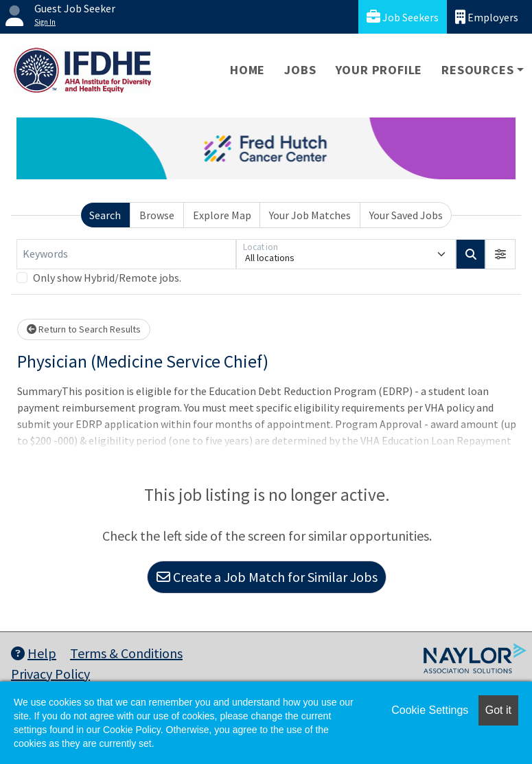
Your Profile (379, 70)
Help (34, 653)
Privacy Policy (50, 674)
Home (247, 70)
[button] (500, 254)
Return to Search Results (84, 329)
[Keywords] (126, 254)
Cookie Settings (430, 710)
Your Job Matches (310, 215)
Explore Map (222, 215)
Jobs (300, 70)
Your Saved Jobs (406, 215)
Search (105, 215)
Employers (487, 17)
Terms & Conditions (126, 653)
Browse (157, 215)
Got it (498, 710)
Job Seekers (403, 17)
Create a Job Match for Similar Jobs (267, 577)
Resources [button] (477, 70)
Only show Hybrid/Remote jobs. (107, 278)
